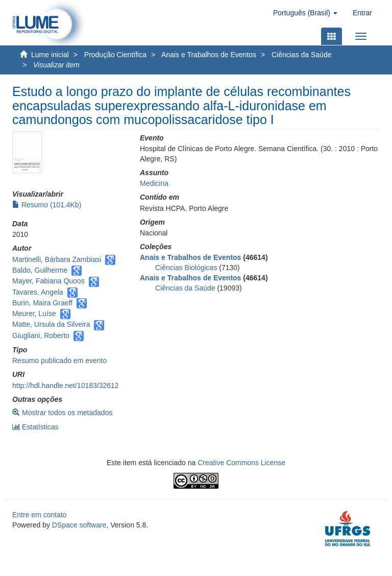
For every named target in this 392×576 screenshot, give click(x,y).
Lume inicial (50, 55)
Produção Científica (115, 55)
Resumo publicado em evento (59, 361)
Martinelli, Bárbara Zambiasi (57, 259)
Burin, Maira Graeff (42, 303)
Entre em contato (40, 515)
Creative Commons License (241, 463)
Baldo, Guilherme (40, 270)
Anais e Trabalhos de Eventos (209, 55)
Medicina (154, 183)
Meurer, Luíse (34, 314)
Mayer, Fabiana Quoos (48, 281)
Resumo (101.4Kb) (47, 205)
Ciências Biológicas (186, 268)
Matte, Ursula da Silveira (51, 324)
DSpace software (79, 525)
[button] (305, 13)
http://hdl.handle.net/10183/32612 (66, 386)
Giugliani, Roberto (41, 335)
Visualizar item (56, 65)
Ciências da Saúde (302, 55)
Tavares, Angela (38, 292)
